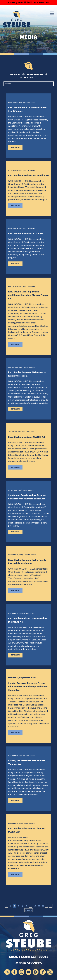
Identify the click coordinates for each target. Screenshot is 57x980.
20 (39, 906)
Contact (29, 957)
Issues (43, 957)
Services (34, 963)
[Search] (27, 84)
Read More (14, 148)
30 (43, 906)
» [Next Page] (51, 906)
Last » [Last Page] (29, 910)
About (14, 957)
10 (35, 906)
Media (21, 963)
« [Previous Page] (6, 906)
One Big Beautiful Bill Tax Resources (29, 2)
